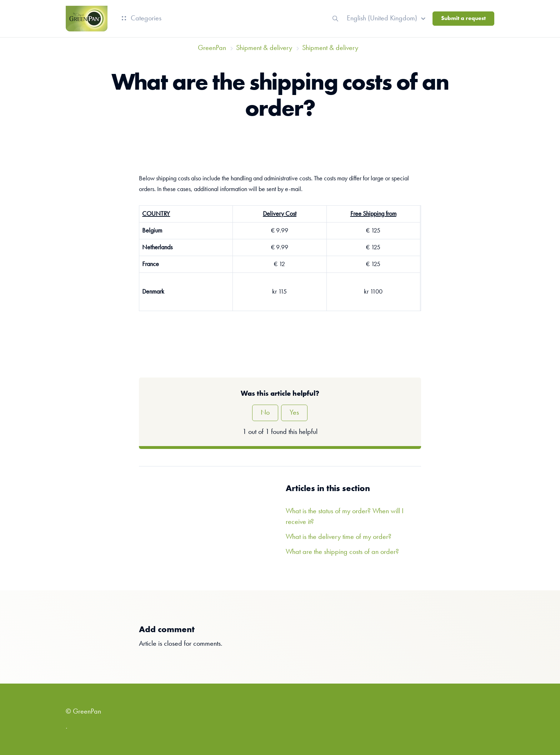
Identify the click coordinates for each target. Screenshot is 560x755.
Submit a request (463, 19)
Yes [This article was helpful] (294, 413)
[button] (387, 19)
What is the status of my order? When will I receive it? (345, 517)
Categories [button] (142, 19)
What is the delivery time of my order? (339, 537)
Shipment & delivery (264, 48)
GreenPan (212, 48)
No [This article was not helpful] (265, 413)
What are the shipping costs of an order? (342, 552)
